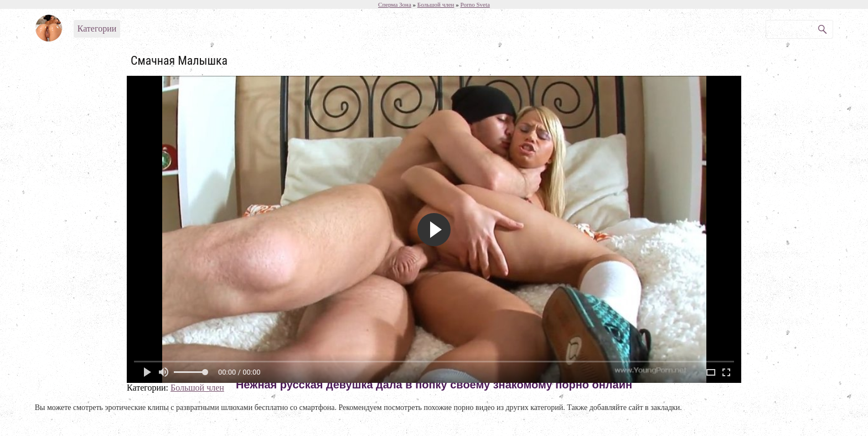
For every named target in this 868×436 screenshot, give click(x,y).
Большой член (197, 388)
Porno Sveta (475, 4)
